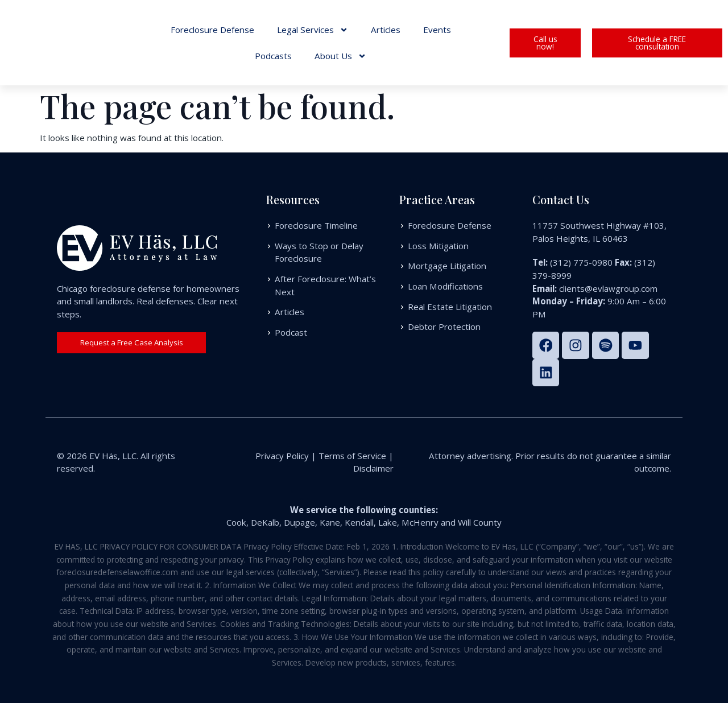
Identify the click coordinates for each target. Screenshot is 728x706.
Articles (386, 30)
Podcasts (273, 56)
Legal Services (313, 30)
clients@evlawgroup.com (608, 288)
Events (437, 30)
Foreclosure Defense (212, 30)
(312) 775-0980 (581, 262)
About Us (340, 56)
